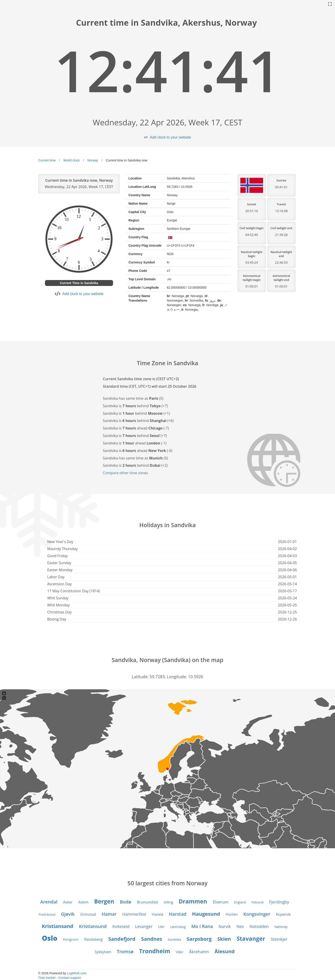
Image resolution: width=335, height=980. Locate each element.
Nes (240, 926)
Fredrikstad (47, 914)
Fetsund (258, 902)
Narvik (225, 926)
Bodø (126, 902)
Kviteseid (121, 926)
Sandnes (152, 939)
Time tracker (47, 978)
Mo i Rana (202, 926)
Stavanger (251, 938)
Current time (47, 160)
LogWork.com (77, 973)
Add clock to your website (170, 137)
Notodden (259, 926)
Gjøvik (68, 914)
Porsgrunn (71, 939)
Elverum (220, 902)
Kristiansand (58, 926)
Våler (180, 952)
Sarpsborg (199, 939)
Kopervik (283, 914)
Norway (93, 160)
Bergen (104, 901)
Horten (232, 914)
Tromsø (125, 951)
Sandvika (174, 939)
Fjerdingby (279, 902)
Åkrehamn (199, 952)
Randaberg (93, 939)
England (240, 902)
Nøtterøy (281, 927)
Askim (83, 902)
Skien (224, 939)
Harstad (178, 914)
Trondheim (155, 951)
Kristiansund (93, 926)
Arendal (49, 902)
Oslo (49, 938)
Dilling (168, 902)
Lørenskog (178, 927)
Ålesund (225, 951)
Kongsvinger (257, 914)
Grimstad (88, 914)
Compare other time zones (125, 473)
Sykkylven (103, 952)
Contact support (70, 978)
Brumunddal (148, 902)
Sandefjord (122, 939)
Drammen (193, 901)
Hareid (158, 914)
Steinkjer (279, 939)
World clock (71, 160)
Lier (161, 927)
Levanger (144, 926)
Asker (68, 902)
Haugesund (206, 914)
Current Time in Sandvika (79, 283)
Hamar (109, 914)
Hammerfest (134, 914)
